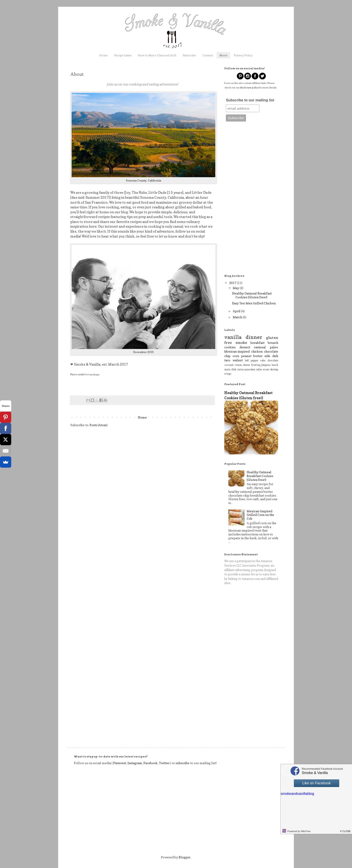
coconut (229, 365)
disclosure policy (249, 87)
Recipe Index (123, 55)
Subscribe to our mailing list (250, 100)
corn (236, 356)
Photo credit (77, 374)
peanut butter (252, 356)
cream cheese (242, 365)
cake (263, 360)
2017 (233, 283)
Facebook (151, 763)
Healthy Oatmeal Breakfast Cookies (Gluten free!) (252, 295)
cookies (230, 347)
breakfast (257, 343)
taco (227, 360)
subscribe (183, 763)
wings (228, 374)
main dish (230, 369)
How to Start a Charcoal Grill (157, 55)
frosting (256, 365)
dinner (254, 337)
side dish (271, 356)
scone (266, 369)
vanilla (233, 337)
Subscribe (189, 55)
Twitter (164, 763)
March (238, 317)
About (223, 55)
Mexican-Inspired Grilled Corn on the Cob (260, 515)
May (236, 288)
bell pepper (252, 360)
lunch (275, 365)
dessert (245, 347)
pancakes (250, 369)
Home (103, 55)
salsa (259, 369)
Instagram (135, 763)
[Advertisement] (251, 200)
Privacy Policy (243, 55)
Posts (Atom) (99, 425)
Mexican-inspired (237, 351)
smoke (241, 342)
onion (240, 369)
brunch (273, 343)
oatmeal (260, 347)
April (237, 311)
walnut (238, 360)
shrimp (274, 369)
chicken (257, 351)
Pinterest (119, 763)
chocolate (273, 360)
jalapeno (266, 365)
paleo (274, 347)
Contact (208, 55)
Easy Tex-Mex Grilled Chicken (254, 303)
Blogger (185, 857)
